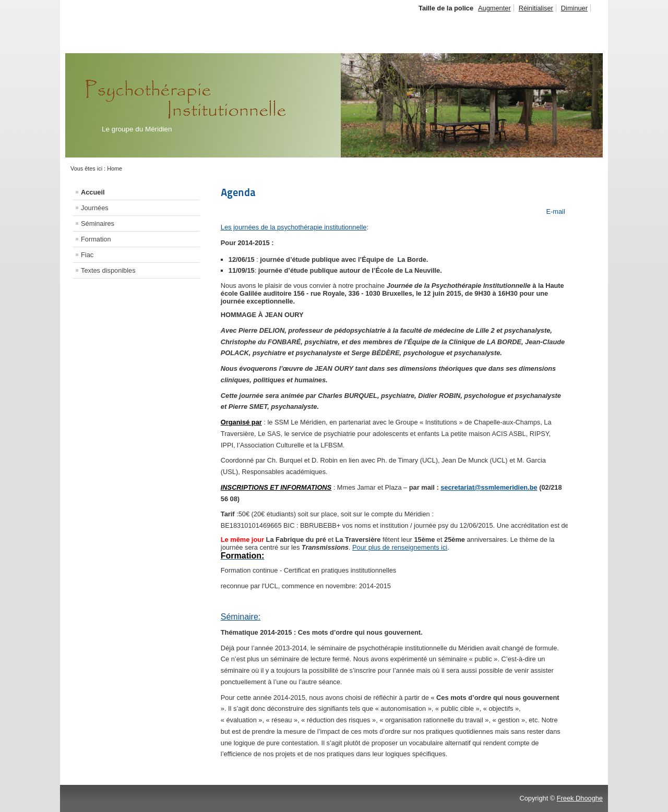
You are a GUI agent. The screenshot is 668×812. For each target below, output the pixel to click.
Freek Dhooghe (580, 798)
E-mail (555, 211)
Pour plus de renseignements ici (400, 547)
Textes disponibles (108, 270)
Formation (96, 239)
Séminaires (98, 223)
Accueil (93, 192)
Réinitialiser (536, 8)
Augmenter (494, 8)
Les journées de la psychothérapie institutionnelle (294, 227)
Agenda (238, 192)
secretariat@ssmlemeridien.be (489, 487)
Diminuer (574, 8)
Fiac (87, 255)
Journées (95, 208)
